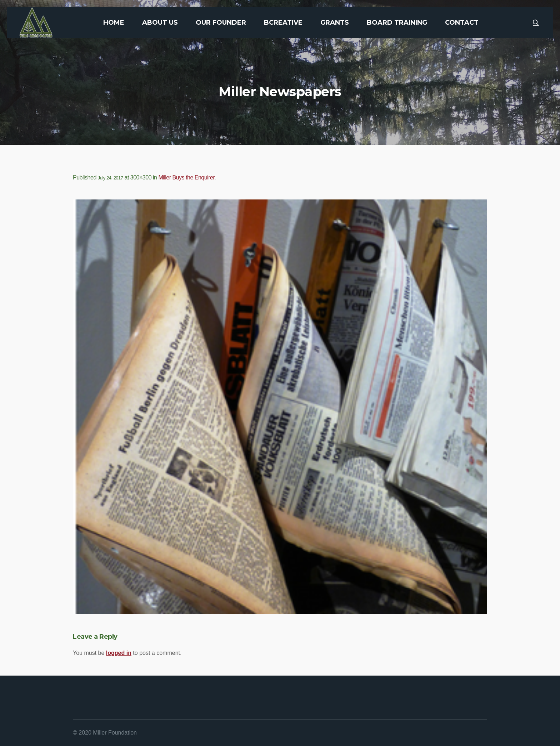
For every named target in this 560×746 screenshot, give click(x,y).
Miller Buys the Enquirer (186, 177)
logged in (119, 653)
